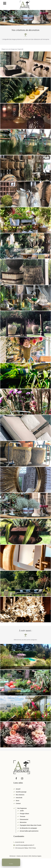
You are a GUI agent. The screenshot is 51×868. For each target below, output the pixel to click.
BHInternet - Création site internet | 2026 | (21, 856)
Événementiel (24, 819)
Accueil (18, 789)
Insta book (19, 798)
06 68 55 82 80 (20, 842)
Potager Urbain (24, 814)
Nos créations (20, 795)
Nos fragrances (22, 808)
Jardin (22, 811)
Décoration (23, 822)
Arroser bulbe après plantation (29, 831)
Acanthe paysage (21, 792)
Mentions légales (37, 856)
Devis (18, 801)
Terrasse (22, 816)
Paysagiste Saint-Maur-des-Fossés (30, 825)
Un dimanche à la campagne (28, 828)
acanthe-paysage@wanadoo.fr (25, 845)
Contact (18, 803)
